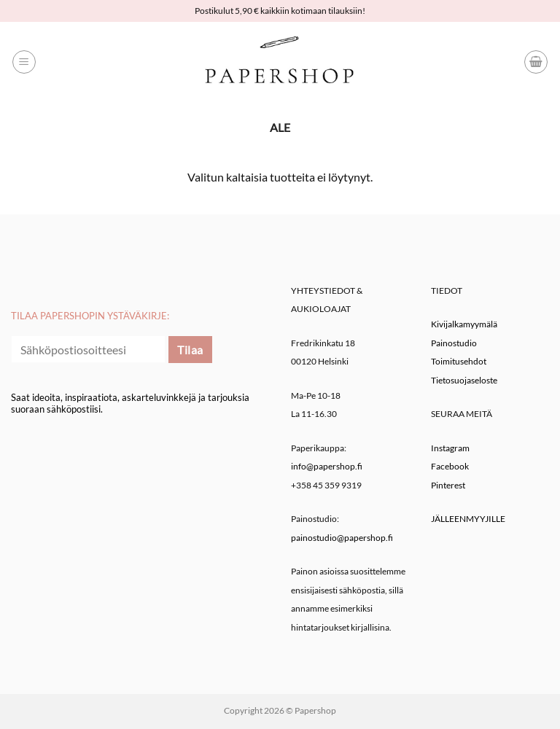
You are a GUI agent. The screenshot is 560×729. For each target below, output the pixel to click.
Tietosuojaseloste (464, 380)
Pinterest (448, 485)
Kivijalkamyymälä (464, 324)
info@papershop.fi (327, 466)
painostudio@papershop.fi (342, 538)
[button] (24, 62)
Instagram (450, 448)
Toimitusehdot (459, 361)
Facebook (450, 466)
